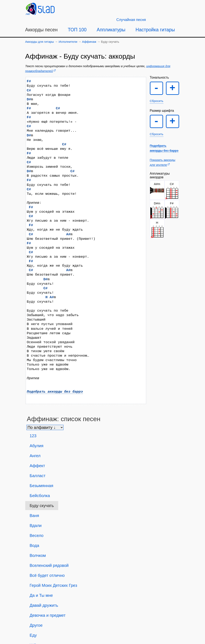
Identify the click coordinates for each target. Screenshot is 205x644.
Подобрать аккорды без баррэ (55, 392)
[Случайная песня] (131, 20)
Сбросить (157, 101)
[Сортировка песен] (45, 427)
